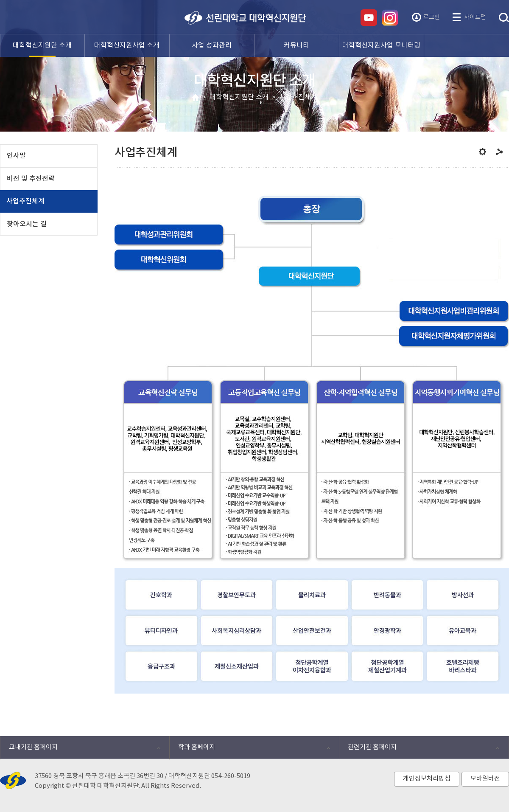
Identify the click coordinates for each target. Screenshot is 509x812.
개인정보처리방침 (427, 779)
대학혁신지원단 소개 (239, 97)
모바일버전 (485, 779)
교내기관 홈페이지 (80, 749)
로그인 (432, 17)
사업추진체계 (298, 97)
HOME (195, 98)
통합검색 (504, 18)
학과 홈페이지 (250, 749)
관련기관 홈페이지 (419, 749)
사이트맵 (475, 17)
